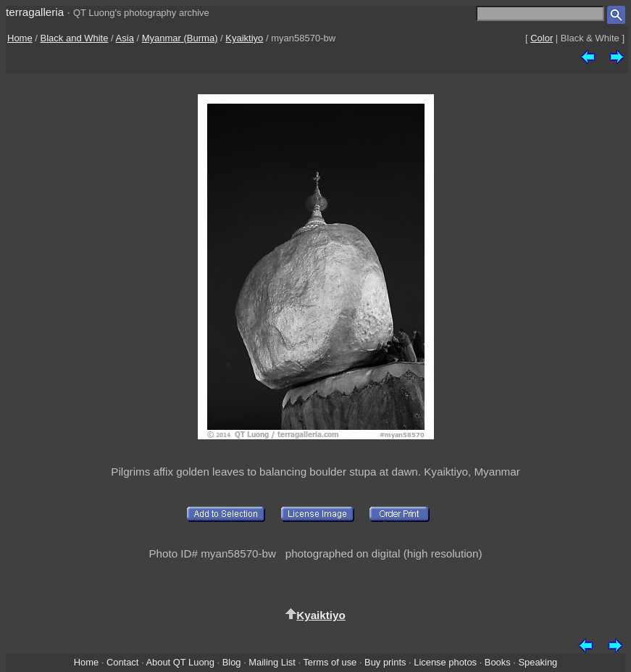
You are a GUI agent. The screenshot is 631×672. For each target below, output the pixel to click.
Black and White (75, 38)
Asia (125, 38)
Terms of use (330, 662)
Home (20, 38)
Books (498, 662)
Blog (232, 662)
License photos (445, 662)
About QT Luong (180, 662)
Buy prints (385, 662)
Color (542, 38)
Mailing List (272, 662)
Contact (122, 662)
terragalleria (35, 12)
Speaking (538, 662)
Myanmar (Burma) (180, 38)
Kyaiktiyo (244, 38)
